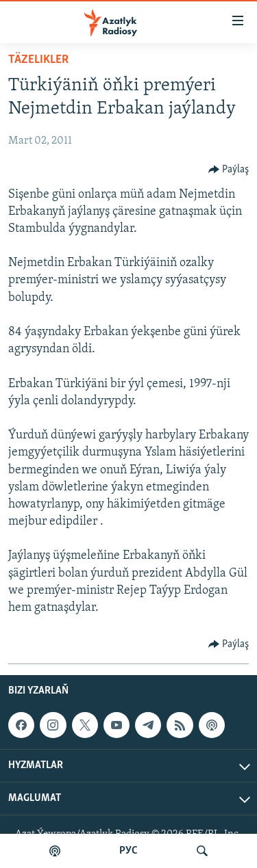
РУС (128, 851)
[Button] (229, 170)
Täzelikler (38, 60)
